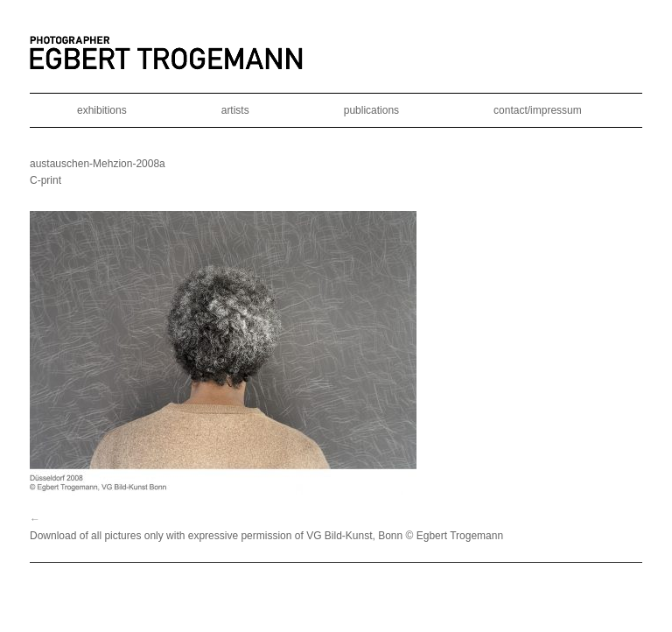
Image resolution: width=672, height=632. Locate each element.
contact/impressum (538, 110)
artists (235, 110)
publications (371, 110)
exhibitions (102, 110)
